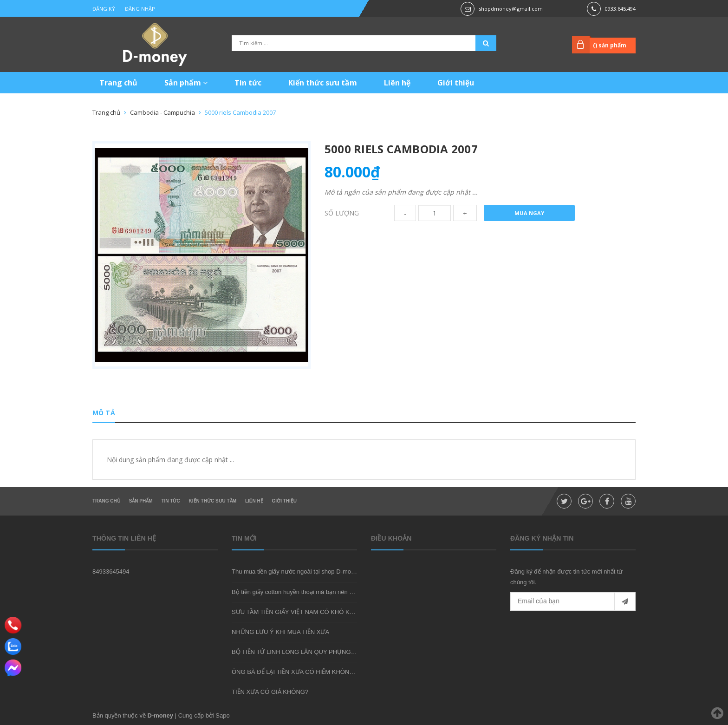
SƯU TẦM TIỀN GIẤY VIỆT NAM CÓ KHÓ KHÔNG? (301, 612)
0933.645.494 (620, 9)
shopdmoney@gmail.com (511, 9)
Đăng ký (104, 9)
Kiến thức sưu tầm (323, 83)
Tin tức (248, 83)
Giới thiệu (456, 83)
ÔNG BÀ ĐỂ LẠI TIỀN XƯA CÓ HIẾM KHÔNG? (295, 672)
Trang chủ (118, 83)
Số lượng (342, 213)
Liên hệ (397, 83)
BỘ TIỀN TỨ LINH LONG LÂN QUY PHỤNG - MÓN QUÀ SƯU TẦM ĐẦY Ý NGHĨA (343, 652)
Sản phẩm (186, 83)
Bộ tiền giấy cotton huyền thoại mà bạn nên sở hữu (300, 592)
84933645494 (111, 572)
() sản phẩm (610, 45)
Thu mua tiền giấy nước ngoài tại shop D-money (296, 572)
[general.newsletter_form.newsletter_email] (573, 601)
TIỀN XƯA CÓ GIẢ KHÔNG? (270, 692)
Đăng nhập (140, 9)
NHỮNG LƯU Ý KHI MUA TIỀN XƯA (280, 632)
